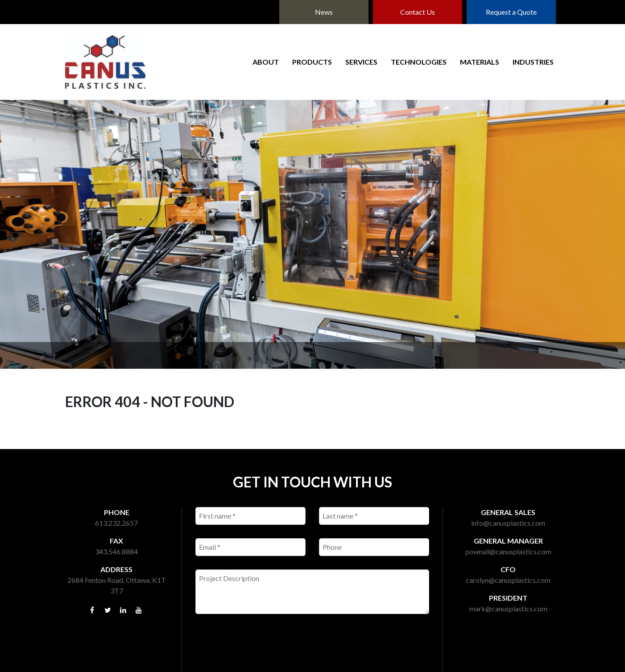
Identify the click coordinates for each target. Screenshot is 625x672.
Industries (533, 62)
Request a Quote (511, 12)
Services (361, 62)
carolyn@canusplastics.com (508, 580)
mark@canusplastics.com (508, 608)
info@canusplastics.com (508, 523)
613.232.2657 (116, 523)
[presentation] (263, 647)
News (324, 12)
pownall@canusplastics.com (508, 551)
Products (312, 62)
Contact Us (418, 12)
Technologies (419, 62)
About (266, 62)
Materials (480, 62)
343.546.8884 (116, 551)
